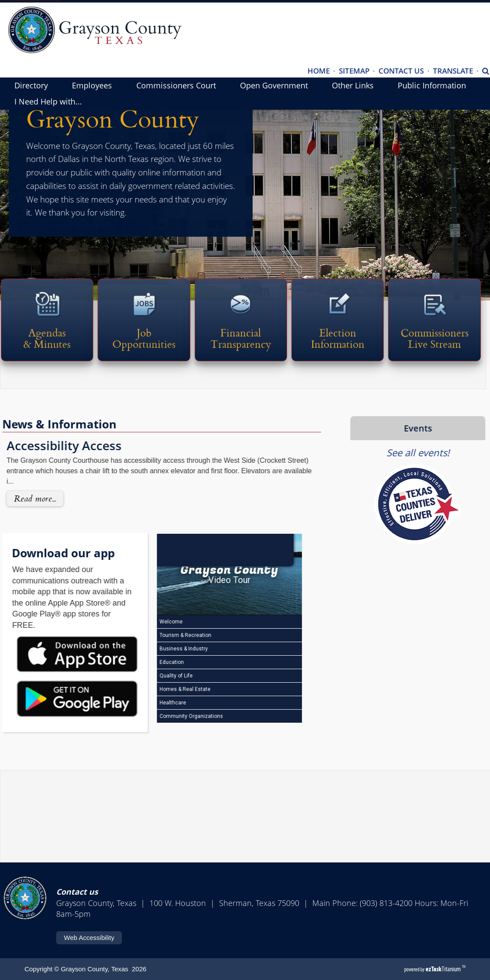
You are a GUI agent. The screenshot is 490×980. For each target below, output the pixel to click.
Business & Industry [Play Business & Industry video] (161, 650)
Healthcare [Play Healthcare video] (150, 704)
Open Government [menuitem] (274, 85)
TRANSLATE (453, 71)
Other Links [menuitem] (353, 85)
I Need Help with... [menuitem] (48, 101)
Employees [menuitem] (92, 85)
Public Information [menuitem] (432, 85)
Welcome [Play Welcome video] (148, 623)
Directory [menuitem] (31, 85)
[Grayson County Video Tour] (206, 574)
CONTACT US (401, 71)
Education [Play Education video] (149, 664)
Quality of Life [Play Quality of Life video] (153, 677)
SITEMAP (354, 71)
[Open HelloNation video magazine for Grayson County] (206, 549)
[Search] (486, 71)
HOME (319, 71)
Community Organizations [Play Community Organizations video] (168, 718)
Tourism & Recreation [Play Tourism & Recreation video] (162, 637)
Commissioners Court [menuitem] (176, 85)
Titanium (444, 969)
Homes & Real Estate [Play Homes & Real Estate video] (162, 691)
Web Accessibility (89, 938)
